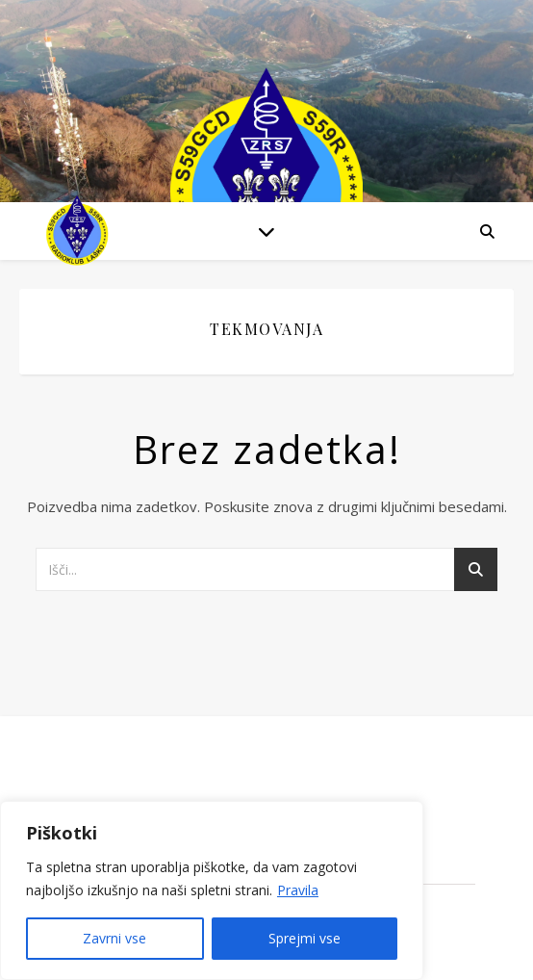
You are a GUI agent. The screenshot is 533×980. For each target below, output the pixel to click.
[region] (212, 890)
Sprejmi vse (305, 938)
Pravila (298, 890)
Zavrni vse (114, 938)
